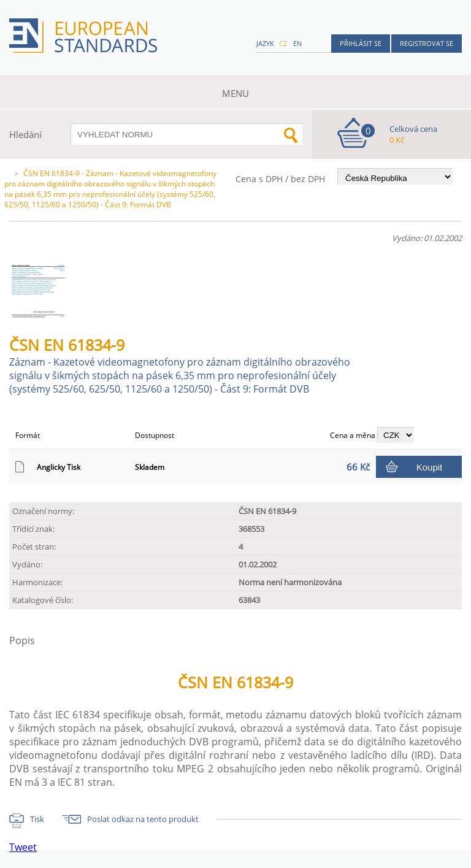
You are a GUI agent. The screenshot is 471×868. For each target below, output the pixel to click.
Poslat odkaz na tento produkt (143, 819)
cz (283, 43)
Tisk (37, 819)
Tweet (23, 847)
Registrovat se (427, 43)
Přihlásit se (361, 43)
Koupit (430, 467)
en (297, 43)
